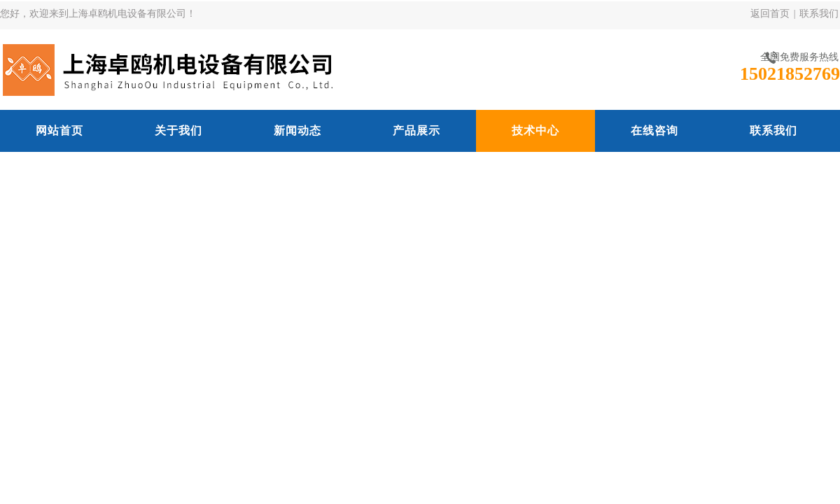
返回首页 (770, 14)
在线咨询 (654, 131)
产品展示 (416, 131)
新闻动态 (297, 131)
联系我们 (819, 14)
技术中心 (535, 131)
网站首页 (59, 131)
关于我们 (178, 131)
